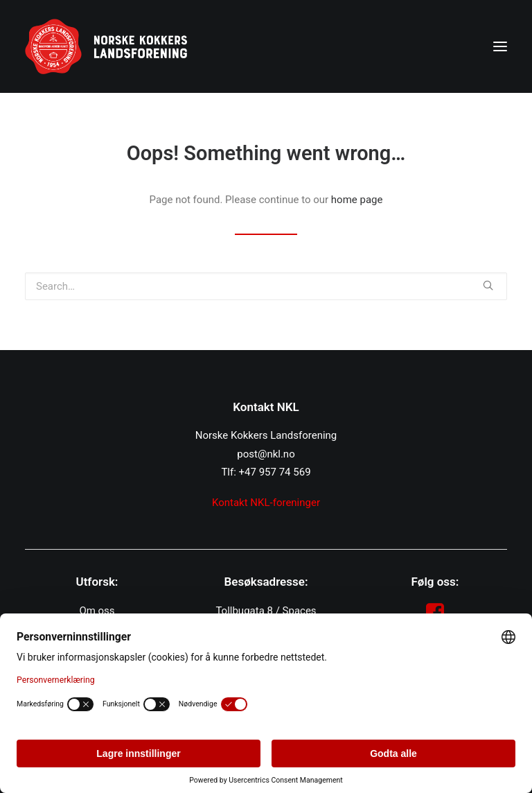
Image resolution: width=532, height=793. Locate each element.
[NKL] (106, 46)
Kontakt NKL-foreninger (266, 503)
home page (357, 200)
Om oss (97, 611)
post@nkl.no (266, 454)
